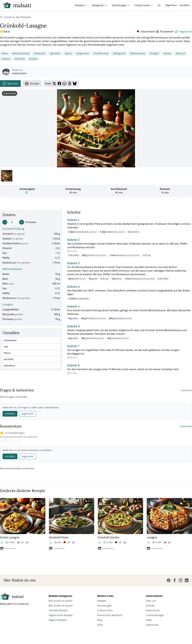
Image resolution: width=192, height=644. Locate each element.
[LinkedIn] (187, 580)
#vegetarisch (83, 53)
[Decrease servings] (5, 222)
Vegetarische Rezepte (61, 615)
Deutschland (148, 32)
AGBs (149, 620)
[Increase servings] (22, 222)
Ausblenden (186, 390)
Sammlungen (121, 5)
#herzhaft (20, 59)
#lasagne (154, 53)
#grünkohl (55, 53)
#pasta (68, 53)
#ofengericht (119, 53)
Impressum (152, 625)
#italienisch (40, 53)
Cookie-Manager (155, 615)
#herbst (33, 59)
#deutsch (180, 53)
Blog (100, 620)
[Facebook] (175, 580)
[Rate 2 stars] (6, 441)
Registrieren (171, 5)
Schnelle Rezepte (58, 610)
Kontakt (150, 606)
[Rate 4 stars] (14, 441)
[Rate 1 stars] (2, 441)
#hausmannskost (21, 53)
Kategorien (99, 5)
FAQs (100, 625)
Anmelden (185, 5)
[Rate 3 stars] (10, 441)
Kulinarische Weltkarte (110, 615)
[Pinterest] (169, 580)
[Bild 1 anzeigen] (7, 176)
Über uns (151, 601)
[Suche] (159, 5)
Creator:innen (144, 5)
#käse (5, 53)
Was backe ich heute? (61, 606)
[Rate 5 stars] (19, 441)
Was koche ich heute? (61, 601)
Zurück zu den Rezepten (16, 17)
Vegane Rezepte (58, 620)
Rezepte (81, 5)
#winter (167, 53)
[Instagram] (181, 580)
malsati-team (19, 73)
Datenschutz (153, 610)
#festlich (6, 59)
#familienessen (138, 53)
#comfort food (101, 53)
